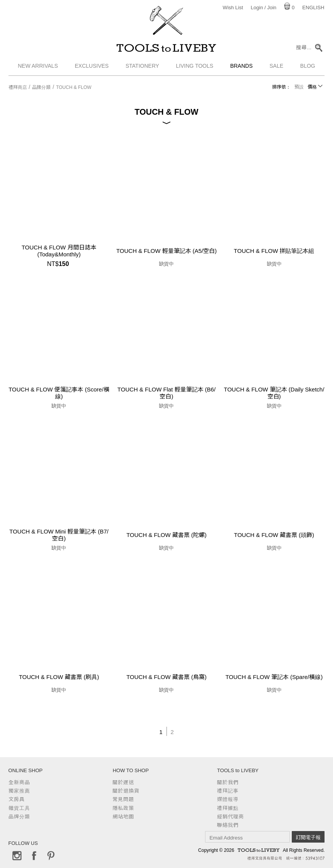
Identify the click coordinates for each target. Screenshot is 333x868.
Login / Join (264, 8)
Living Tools (195, 67)
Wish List (233, 8)
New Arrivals (38, 67)
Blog (308, 67)
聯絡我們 (228, 825)
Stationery (142, 67)
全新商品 (19, 782)
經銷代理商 (230, 817)
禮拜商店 (18, 87)
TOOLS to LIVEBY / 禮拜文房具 (166, 49)
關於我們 (228, 782)
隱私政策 (123, 808)
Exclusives (92, 67)
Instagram (17, 856)
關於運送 (123, 782)
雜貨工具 (19, 808)
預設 (299, 87)
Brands (241, 67)
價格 (312, 87)
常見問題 (123, 799)
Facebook (34, 856)
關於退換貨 (126, 791)
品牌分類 (41, 87)
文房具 (17, 799)
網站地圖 (123, 817)
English (313, 8)
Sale (276, 67)
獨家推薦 (19, 791)
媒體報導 (228, 799)
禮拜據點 (228, 808)
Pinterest (51, 856)
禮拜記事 (228, 791)
